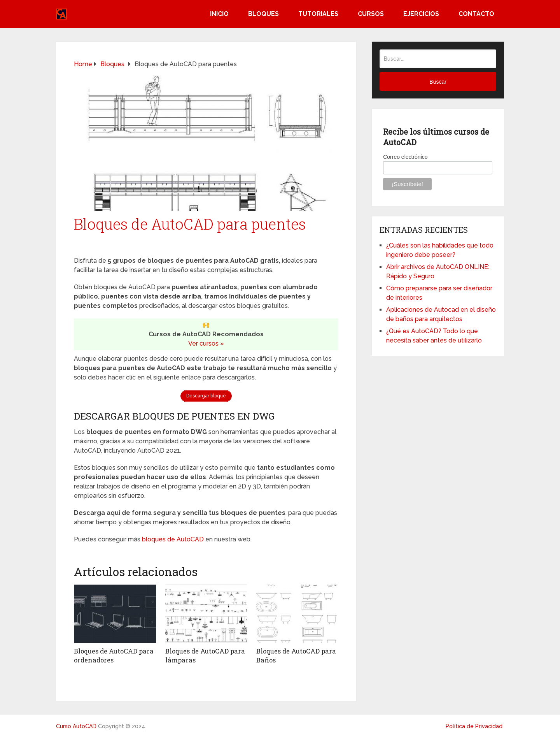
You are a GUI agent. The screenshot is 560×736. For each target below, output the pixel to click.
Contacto (476, 14)
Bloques (263, 14)
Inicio (219, 14)
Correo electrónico (405, 157)
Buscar (438, 82)
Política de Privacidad (474, 725)
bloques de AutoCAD (173, 538)
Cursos (371, 14)
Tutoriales (318, 14)
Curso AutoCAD (76, 725)
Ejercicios (421, 14)
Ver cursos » (206, 343)
